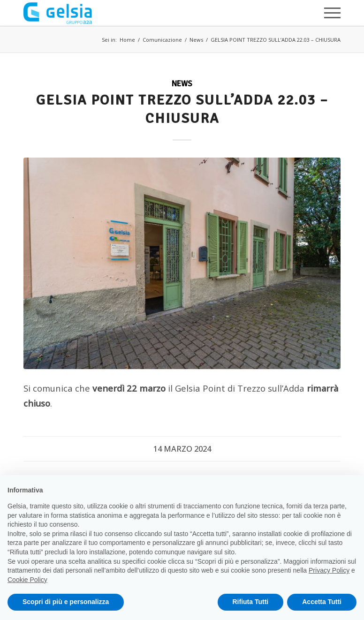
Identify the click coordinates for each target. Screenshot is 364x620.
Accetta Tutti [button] (322, 602)
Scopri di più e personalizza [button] (66, 602)
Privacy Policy (329, 570)
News (196, 40)
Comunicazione (162, 40)
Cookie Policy (27, 580)
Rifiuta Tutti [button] (251, 602)
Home (127, 40)
